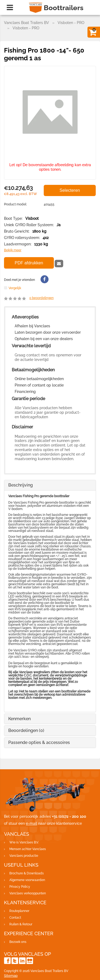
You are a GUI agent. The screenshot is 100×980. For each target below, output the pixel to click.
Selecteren (70, 190)
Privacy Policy (20, 887)
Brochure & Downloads (27, 873)
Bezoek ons (18, 942)
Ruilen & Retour (21, 924)
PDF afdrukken (29, 263)
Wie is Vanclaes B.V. (24, 842)
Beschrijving (21, 485)
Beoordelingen (26, 730)
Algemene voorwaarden (27, 880)
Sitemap (11, 976)
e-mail (31, 823)
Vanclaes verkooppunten (28, 893)
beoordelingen (41, 298)
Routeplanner (19, 911)
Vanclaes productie (24, 856)
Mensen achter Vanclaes (28, 849)
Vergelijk (15, 288)
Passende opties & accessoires (39, 742)
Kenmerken (19, 719)
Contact (15, 918)
